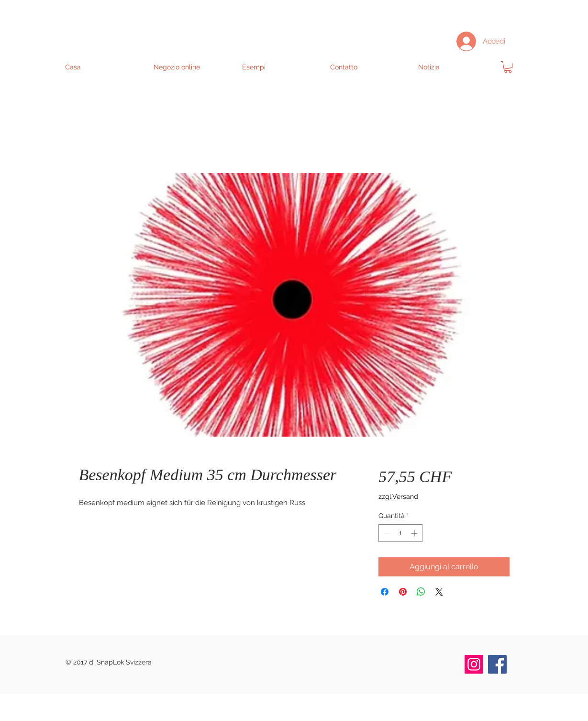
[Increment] (415, 533)
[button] (193, 67)
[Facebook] (497, 664)
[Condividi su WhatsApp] (421, 592)
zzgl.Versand (398, 496)
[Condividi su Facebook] (385, 592)
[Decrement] (386, 533)
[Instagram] (474, 664)
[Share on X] (439, 592)
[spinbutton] (400, 533)
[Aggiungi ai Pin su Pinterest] (403, 592)
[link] (508, 67)
